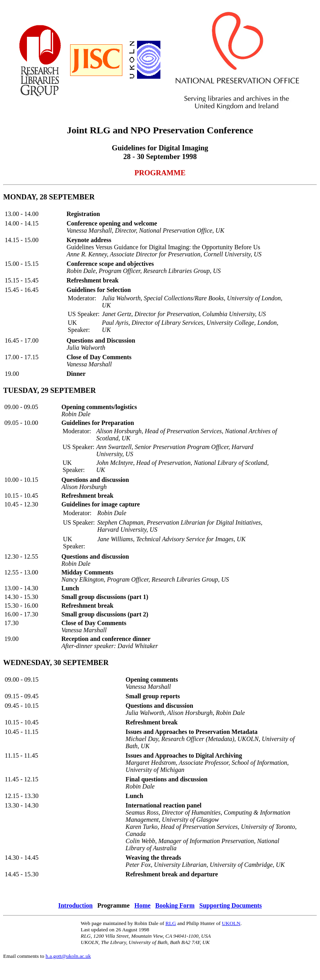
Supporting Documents (230, 905)
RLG (171, 923)
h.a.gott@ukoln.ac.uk (68, 956)
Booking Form (175, 905)
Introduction (75, 905)
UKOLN (231, 923)
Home (142, 905)
